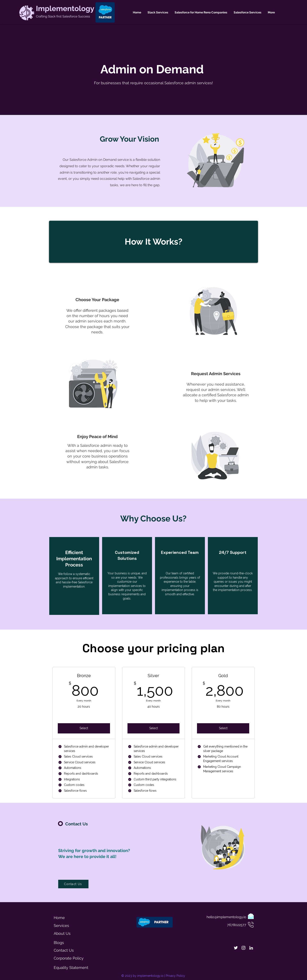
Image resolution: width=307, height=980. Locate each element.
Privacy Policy (175, 976)
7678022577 (237, 925)
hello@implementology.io (226, 917)
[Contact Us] (73, 884)
